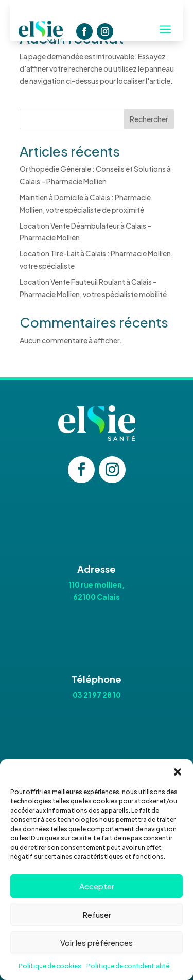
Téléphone (97, 679)
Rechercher (149, 119)
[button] (178, 772)
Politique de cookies (50, 966)
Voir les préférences (97, 943)
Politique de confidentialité (128, 966)
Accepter (97, 886)
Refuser (97, 914)
